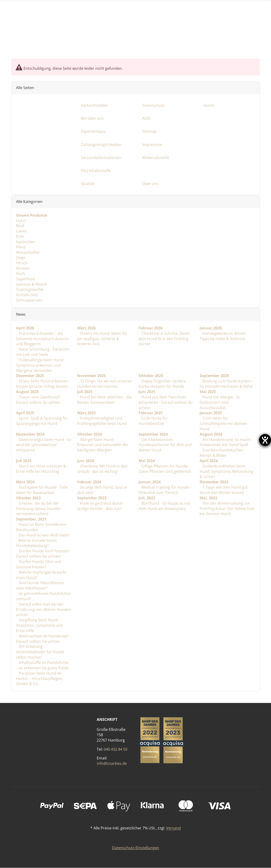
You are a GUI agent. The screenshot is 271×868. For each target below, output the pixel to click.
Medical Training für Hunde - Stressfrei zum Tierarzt (165, 490)
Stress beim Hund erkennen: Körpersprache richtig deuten (42, 384)
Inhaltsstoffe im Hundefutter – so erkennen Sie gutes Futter (43, 665)
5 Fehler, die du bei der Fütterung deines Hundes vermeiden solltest (38, 509)
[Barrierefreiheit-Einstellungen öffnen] (265, 440)
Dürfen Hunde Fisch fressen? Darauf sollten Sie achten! (43, 554)
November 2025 (91, 376)
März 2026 (86, 328)
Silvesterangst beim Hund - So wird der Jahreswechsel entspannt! (44, 445)
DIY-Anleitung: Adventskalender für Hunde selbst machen (40, 652)
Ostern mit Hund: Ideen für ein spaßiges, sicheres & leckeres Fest (102, 339)
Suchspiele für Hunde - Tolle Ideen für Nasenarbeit (42, 490)
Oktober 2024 (89, 434)
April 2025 (25, 413)
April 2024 (209, 461)
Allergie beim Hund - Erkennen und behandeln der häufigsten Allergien (103, 445)
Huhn (21, 221)
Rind (20, 226)
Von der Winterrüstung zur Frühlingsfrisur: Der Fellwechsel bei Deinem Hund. (227, 509)
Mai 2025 (208, 392)
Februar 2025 (150, 413)
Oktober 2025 (151, 376)
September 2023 (92, 498)
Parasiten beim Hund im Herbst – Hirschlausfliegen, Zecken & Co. (40, 679)
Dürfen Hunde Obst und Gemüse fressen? (39, 564)
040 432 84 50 (116, 749)
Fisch (20, 274)
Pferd (21, 247)
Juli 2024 (24, 461)
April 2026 (25, 328)
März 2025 (86, 413)
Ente (20, 236)
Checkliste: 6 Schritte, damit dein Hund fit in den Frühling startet (164, 339)
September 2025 (214, 376)
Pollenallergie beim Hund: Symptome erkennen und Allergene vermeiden (40, 365)
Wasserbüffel (28, 252)
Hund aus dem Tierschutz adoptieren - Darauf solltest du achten (165, 402)
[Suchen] (190, 6)
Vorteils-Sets (27, 295)
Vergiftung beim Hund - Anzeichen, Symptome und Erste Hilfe (40, 626)
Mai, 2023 (208, 498)
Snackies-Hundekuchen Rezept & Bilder (221, 453)
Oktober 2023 (28, 498)
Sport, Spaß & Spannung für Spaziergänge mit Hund (42, 421)
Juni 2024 (86, 461)
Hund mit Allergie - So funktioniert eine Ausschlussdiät (220, 402)
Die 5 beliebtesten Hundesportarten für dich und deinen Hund (165, 445)
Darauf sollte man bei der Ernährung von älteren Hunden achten (43, 610)
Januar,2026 (211, 328)
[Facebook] (229, 40)
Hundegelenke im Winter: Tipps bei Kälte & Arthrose (223, 336)
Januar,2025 (211, 413)
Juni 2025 (147, 392)
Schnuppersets (29, 300)
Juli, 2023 (147, 498)
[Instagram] (242, 40)
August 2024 (211, 434)
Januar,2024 (149, 482)
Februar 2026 (150, 328)
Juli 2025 (85, 392)
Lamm (21, 231)
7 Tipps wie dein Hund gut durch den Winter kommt (224, 490)
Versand (174, 828)
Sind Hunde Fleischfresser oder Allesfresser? (40, 586)
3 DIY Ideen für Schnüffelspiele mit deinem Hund (223, 424)
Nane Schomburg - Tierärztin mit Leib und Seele (43, 352)
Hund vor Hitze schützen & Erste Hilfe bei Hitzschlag (41, 469)
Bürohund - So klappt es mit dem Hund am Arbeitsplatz (164, 506)
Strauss (23, 268)
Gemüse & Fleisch (32, 284)
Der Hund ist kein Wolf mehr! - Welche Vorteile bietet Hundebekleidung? (43, 540)
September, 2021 (31, 519)
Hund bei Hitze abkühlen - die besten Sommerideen (104, 400)
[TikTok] (254, 40)
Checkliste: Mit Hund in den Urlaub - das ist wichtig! (102, 469)
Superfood (25, 279)
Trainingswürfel (30, 290)
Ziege (21, 258)
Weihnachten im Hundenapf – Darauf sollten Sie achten (43, 639)
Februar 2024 (89, 482)
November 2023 (214, 482)
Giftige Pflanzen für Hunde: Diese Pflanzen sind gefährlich (165, 469)
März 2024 (25, 482)
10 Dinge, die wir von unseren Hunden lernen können (104, 384)
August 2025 (27, 392)
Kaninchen (25, 242)
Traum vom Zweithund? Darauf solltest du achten (38, 400)
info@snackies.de (112, 764)
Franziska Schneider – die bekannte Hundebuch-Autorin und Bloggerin (42, 339)
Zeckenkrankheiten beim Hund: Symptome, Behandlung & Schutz (226, 471)
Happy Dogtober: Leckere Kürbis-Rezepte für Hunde (162, 384)
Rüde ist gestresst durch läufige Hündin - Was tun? (100, 506)
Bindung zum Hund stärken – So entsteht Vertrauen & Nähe (226, 384)
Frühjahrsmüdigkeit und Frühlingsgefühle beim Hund (102, 421)
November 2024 (30, 434)
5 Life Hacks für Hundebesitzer (153, 421)
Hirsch (22, 263)
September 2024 (153, 434)
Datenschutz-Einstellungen (136, 848)
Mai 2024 (146, 461)
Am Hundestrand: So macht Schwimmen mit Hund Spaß (225, 442)
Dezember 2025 (30, 376)
